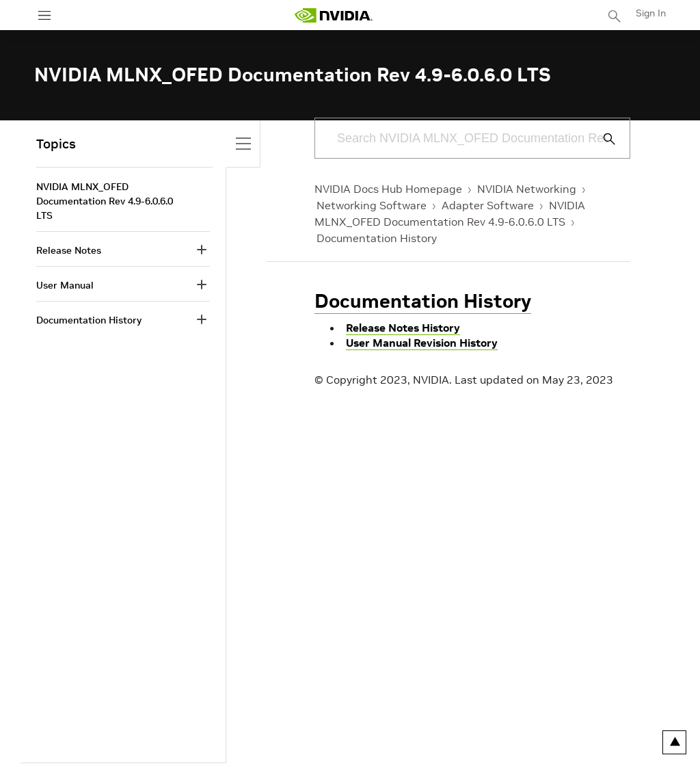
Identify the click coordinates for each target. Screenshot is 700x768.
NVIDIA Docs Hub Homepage (388, 189)
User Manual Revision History (422, 343)
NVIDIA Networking (527, 189)
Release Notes (69, 250)
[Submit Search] (602, 139)
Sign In (651, 13)
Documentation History (377, 238)
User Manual (65, 285)
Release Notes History (403, 328)
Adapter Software (488, 205)
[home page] (334, 15)
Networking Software (372, 205)
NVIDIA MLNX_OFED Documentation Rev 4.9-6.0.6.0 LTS (105, 201)
